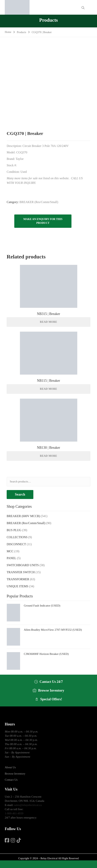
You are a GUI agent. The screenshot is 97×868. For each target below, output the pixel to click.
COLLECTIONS (17, 537)
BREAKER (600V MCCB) (23, 516)
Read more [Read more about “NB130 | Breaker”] (48, 456)
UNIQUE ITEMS (17, 586)
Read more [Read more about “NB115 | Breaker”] (48, 389)
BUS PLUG (14, 530)
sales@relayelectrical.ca (28, 805)
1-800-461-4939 (14, 813)
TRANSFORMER (18, 579)
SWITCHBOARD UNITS (23, 565)
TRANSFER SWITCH (21, 572)
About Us (10, 767)
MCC (10, 551)
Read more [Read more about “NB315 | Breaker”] (48, 322)
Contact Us (11, 780)
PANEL (11, 558)
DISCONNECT (16, 544)
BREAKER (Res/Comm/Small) (39, 202)
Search (20, 494)
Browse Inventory (15, 774)
